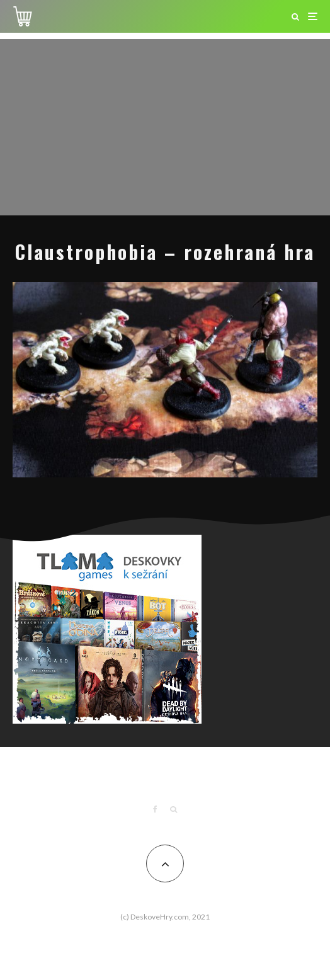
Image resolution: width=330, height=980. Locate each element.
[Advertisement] (165, 127)
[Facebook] (155, 809)
